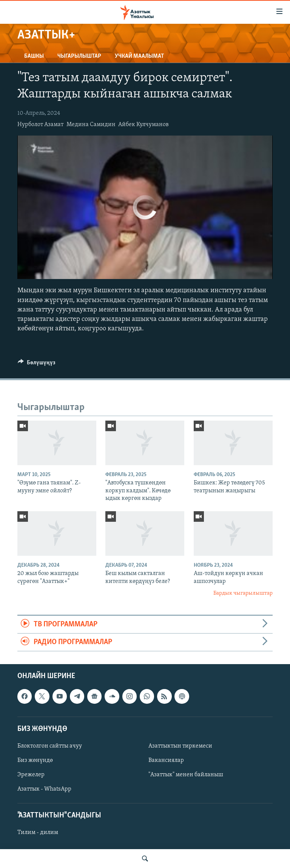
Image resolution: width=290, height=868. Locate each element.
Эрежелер (31, 775)
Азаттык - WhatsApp (44, 789)
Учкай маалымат (139, 56)
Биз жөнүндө (35, 760)
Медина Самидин (91, 125)
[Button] (37, 364)
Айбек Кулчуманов (143, 125)
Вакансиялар (166, 760)
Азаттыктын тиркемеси (180, 746)
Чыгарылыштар (79, 56)
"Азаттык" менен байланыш (186, 775)
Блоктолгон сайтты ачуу (50, 746)
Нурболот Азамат (40, 125)
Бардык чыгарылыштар (243, 593)
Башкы (34, 56)
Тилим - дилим (38, 833)
